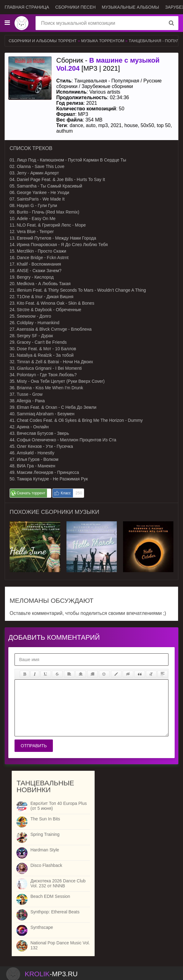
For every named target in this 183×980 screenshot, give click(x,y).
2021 (116, 125)
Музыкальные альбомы (130, 7)
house (131, 125)
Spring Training (45, 834)
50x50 (147, 125)
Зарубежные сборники (107, 86)
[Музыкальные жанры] (7, 23)
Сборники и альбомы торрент (43, 41)
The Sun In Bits (45, 819)
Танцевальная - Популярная (107, 81)
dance (76, 125)
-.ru (51, 974)
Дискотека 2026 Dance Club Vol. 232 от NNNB (58, 883)
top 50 (164, 125)
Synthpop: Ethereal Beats (55, 912)
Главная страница (27, 7)
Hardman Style (45, 850)
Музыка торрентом (103, 41)
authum (64, 131)
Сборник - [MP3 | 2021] (108, 64)
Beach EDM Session (50, 896)
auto (91, 125)
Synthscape (42, 927)
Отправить (34, 746)
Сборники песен (76, 7)
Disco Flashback (46, 865)
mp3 (103, 125)
